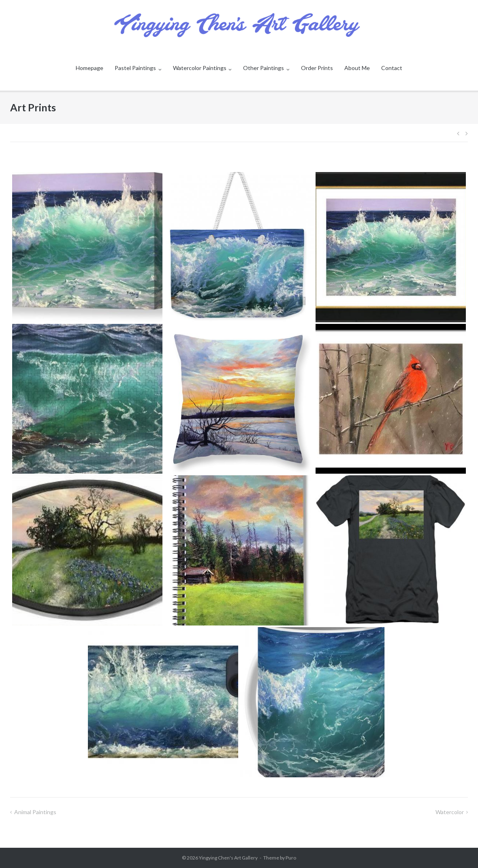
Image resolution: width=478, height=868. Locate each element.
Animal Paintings (35, 812)
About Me (357, 68)
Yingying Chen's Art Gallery (228, 858)
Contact (392, 68)
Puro (291, 858)
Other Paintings (264, 68)
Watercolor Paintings (200, 68)
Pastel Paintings (135, 68)
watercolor (450, 812)
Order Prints (317, 68)
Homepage (90, 68)
